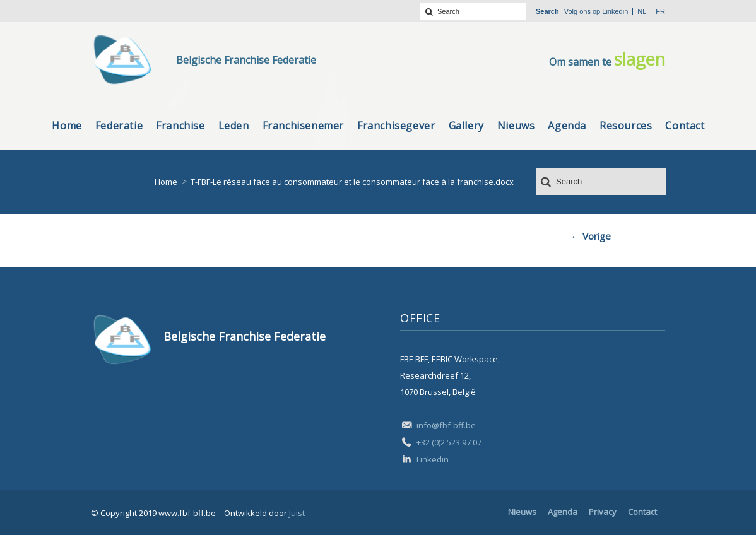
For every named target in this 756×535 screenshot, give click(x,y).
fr (660, 11)
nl (642, 11)
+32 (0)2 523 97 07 (449, 442)
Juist (297, 513)
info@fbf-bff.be (446, 425)
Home (166, 182)
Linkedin (615, 11)
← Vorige (591, 236)
